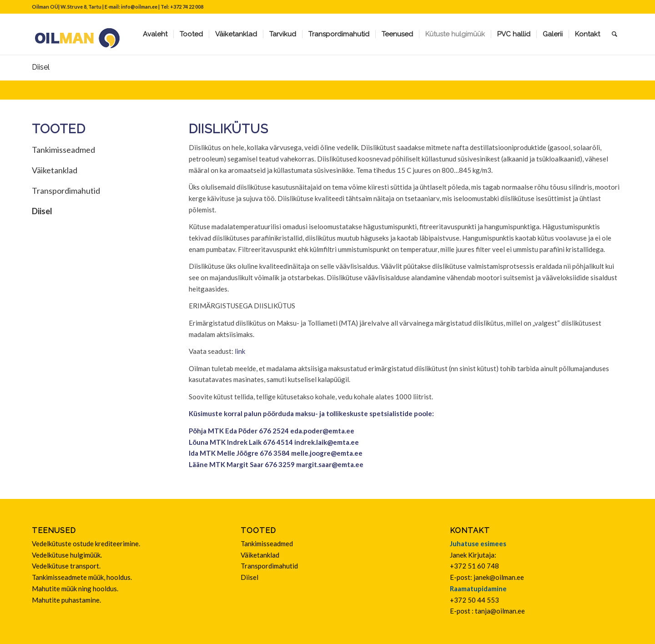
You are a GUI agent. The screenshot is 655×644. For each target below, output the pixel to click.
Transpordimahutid (66, 191)
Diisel (41, 67)
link (240, 351)
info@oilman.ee (139, 7)
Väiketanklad (55, 170)
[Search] (615, 34)
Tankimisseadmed (63, 150)
